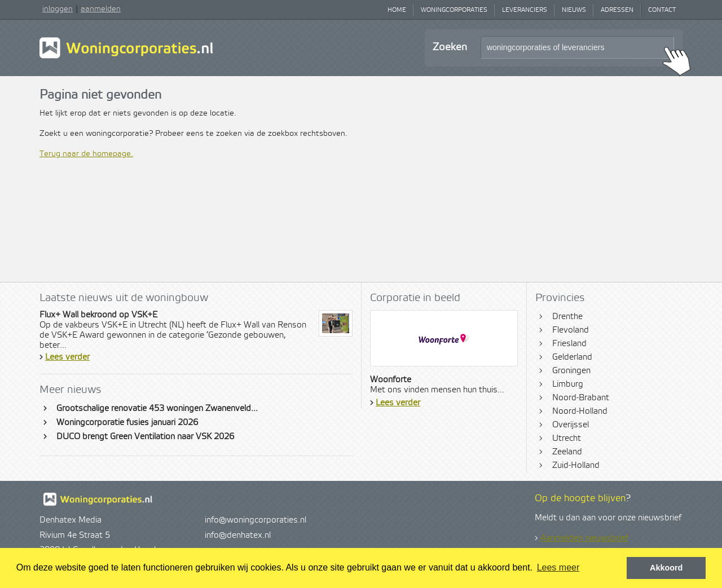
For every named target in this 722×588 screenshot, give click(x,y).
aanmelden (101, 9)
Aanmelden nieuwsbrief (584, 538)
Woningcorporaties (454, 10)
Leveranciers (525, 10)
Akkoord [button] (666, 568)
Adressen (617, 10)
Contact (662, 10)
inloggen (58, 9)
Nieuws (574, 10)
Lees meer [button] (558, 567)
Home (397, 10)
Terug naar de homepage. (86, 154)
